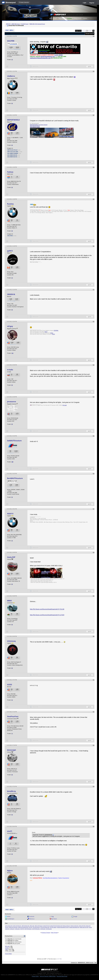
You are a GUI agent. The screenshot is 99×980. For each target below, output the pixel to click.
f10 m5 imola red (45, 927)
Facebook (32, 916)
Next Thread (54, 932)
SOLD (46, 332)
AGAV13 (10, 514)
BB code (7, 946)
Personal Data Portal (62, 976)
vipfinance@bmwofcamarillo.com (40, 58)
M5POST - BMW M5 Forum (13, 24)
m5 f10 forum (28, 929)
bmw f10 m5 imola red (56, 926)
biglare (10, 871)
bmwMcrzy (12, 791)
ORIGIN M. (11, 294)
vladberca (11, 76)
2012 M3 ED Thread (35, 126)
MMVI (9, 601)
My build (65, 405)
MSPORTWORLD (13, 120)
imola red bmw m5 (74, 927)
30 (12, 462)
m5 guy (10, 326)
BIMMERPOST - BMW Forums (86, 962)
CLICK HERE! (59, 55)
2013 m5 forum (39, 926)
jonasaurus (12, 402)
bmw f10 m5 (47, 926)
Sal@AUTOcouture (14, 441)
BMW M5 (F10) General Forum (37, 24)
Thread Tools (89, 34)
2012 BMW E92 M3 (12, 157)
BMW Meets (62, 19)
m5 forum (43, 929)
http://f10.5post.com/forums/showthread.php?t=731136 (47, 609)
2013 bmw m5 (25, 926)
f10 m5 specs (53, 927)
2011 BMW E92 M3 (12, 155)
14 (12, 353)
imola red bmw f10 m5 (63, 927)
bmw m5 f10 (82, 926)
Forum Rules (8, 954)
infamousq (11, 641)
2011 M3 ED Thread (35, 127)
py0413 (10, 251)
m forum (12, 929)
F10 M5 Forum (25, 24)
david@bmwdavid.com (48, 56)
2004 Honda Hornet (12, 150)
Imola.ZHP (11, 557)
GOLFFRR (11, 41)
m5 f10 (22, 929)
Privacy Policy (35, 976)
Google (75, 916)
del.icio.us (32, 919)
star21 (10, 831)
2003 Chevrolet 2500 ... (13, 152)
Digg (53, 916)
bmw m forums (74, 926)
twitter (9, 916)
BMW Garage (53, 19)
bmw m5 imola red (23, 927)
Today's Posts (78, 19)
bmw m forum (66, 926)
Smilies (7, 948)
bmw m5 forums (13, 927)
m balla (10, 370)
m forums (17, 929)
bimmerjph (12, 750)
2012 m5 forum (17, 926)
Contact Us (74, 962)
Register (92, 3)
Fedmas (10, 172)
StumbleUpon (11, 919)
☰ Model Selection (24, 2)
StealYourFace (13, 716)
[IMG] (7, 949)
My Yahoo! (54, 919)
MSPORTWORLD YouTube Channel (39, 125)
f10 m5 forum (36, 927)
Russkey (10, 204)
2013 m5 (32, 926)
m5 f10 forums (36, 929)
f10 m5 (30, 927)
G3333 (10, 685)
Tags (6, 923)
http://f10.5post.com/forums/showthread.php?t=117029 (47, 615)
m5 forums (49, 929)
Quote (90, 67)
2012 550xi (10, 236)
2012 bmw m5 (9, 926)
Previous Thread (46, 932)
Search (85, 19)
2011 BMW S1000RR (13, 153)
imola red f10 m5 (84, 927)
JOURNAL (56, 331)
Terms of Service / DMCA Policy (48, 976)
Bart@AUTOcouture (15, 478)
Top (95, 962)
